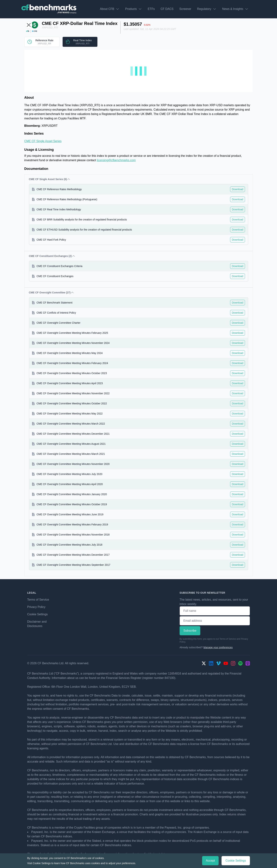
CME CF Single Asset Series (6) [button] (50, 179)
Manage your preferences (218, 647)
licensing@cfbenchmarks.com (116, 160)
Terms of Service (38, 600)
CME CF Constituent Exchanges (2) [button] (52, 256)
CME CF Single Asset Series (43, 141)
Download (237, 189)
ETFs (151, 9)
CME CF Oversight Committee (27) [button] (52, 293)
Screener (185, 9)
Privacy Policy (36, 607)
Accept (210, 861)
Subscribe (190, 631)
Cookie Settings (38, 614)
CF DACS (167, 9)
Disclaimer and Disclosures (37, 624)
